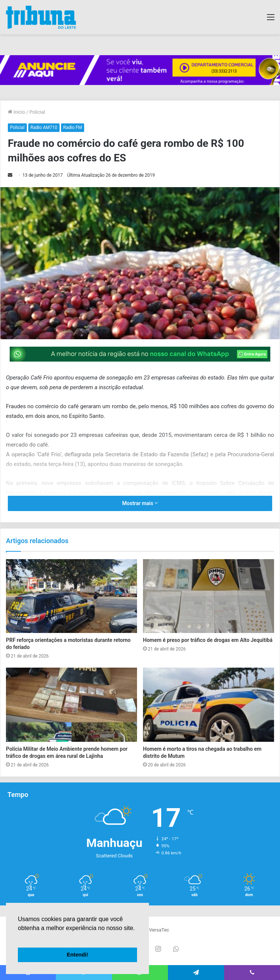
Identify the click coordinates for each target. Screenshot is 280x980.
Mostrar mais (140, 503)
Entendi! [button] (77, 955)
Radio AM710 (44, 127)
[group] (140, 70)
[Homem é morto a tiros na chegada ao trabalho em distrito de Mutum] (209, 705)
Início (17, 112)
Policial (37, 112)
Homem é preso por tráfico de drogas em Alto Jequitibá (208, 640)
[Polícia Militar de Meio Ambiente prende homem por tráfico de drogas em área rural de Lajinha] (71, 705)
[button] (19, 938)
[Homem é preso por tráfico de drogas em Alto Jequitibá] (209, 596)
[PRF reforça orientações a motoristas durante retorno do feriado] (71, 596)
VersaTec (159, 930)
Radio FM (73, 127)
